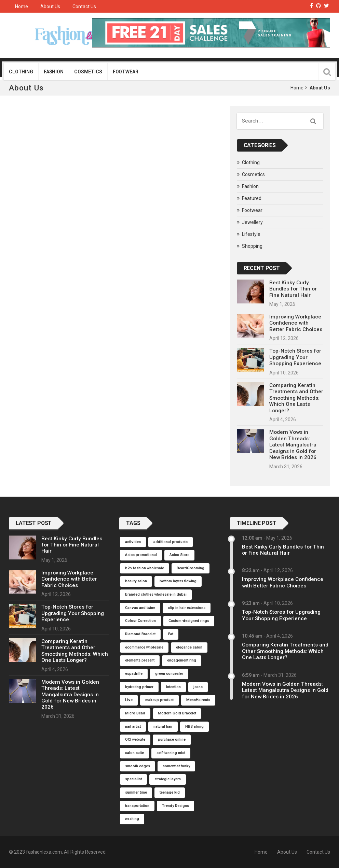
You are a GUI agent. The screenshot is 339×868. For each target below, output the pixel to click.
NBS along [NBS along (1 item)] (194, 727)
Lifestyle (251, 234)
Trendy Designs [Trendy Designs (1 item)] (175, 806)
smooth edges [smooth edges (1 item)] (138, 766)
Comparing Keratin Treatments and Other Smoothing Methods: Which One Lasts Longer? (296, 398)
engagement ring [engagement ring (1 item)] (182, 660)
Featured (252, 198)
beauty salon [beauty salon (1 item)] (136, 581)
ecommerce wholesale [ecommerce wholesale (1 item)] (144, 647)
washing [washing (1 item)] (132, 819)
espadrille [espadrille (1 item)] (134, 674)
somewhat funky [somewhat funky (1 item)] (176, 766)
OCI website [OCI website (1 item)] (135, 739)
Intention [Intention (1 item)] (173, 687)
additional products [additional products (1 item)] (171, 542)
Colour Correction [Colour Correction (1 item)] (140, 621)
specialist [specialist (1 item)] (133, 779)
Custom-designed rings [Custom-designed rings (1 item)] (189, 621)
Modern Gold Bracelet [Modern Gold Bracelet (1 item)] (177, 713)
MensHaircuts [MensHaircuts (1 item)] (198, 700)
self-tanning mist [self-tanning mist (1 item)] (171, 753)
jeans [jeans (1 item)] (198, 687)
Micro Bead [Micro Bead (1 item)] (135, 713)
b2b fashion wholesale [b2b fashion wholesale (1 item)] (145, 568)
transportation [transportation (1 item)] (137, 806)
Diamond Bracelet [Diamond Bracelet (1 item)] (140, 634)
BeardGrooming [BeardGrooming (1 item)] (191, 568)
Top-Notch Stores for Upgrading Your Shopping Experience (295, 357)
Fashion (54, 72)
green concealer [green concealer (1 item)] (169, 674)
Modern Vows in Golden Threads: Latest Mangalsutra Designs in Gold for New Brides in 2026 (293, 445)
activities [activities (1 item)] (133, 542)
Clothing (21, 72)
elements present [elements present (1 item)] (140, 660)
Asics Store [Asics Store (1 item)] (179, 555)
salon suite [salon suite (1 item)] (134, 753)
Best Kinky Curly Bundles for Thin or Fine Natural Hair (293, 289)
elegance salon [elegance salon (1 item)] (189, 647)
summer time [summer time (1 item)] (136, 792)
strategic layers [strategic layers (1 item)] (168, 779)
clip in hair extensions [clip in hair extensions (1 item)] (187, 608)
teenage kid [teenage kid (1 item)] (170, 792)
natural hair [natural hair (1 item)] (163, 727)
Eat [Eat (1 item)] (171, 634)
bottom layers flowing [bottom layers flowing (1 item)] (178, 581)
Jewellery (252, 222)
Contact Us (84, 6)
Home (22, 6)
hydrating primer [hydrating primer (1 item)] (139, 687)
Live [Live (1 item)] (129, 700)
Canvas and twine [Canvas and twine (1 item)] (140, 608)
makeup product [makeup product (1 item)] (159, 700)
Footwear (126, 72)
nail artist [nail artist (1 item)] (133, 727)
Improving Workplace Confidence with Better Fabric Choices (296, 323)
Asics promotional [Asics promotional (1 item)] (141, 555)
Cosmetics (88, 72)
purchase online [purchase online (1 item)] (172, 739)
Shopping (252, 246)
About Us (50, 6)
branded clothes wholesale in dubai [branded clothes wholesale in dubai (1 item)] (156, 594)
